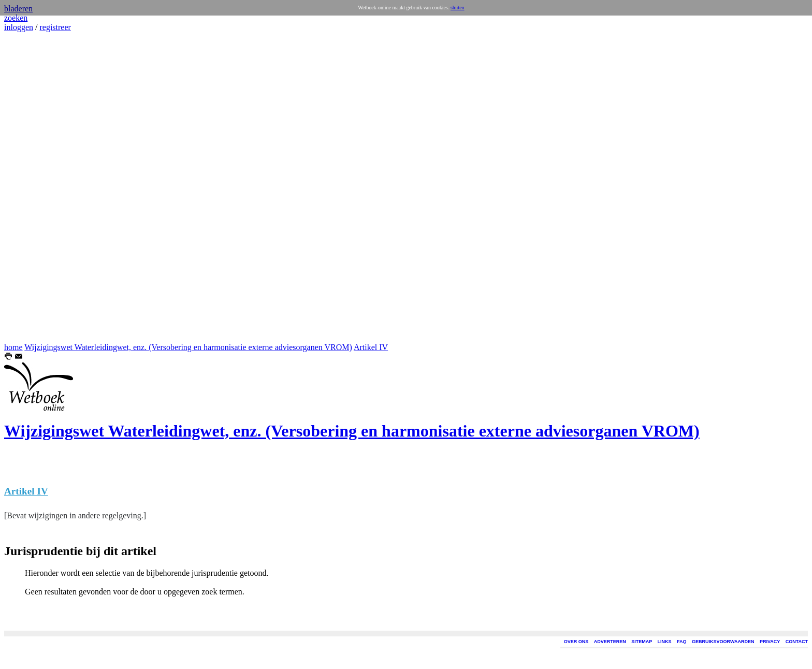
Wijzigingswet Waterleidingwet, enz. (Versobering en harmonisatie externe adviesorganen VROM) (188, 347)
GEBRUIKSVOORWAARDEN (723, 642)
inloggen (19, 27)
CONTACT (797, 642)
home (13, 347)
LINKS (665, 642)
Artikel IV (371, 347)
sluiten (458, 8)
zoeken (16, 18)
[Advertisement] (35, 187)
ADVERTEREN (610, 642)
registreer (55, 27)
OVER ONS (576, 642)
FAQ (682, 642)
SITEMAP (642, 642)
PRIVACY (770, 642)
